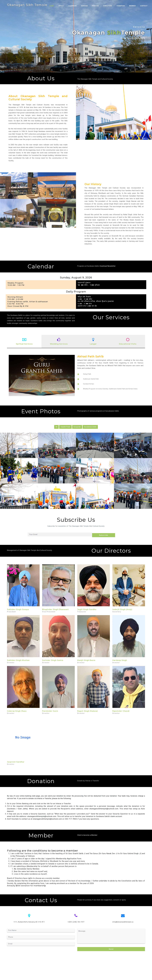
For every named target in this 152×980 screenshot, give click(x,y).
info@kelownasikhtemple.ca (123, 921)
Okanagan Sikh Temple (29, 5)
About (64, 6)
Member (136, 6)
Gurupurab (77, 427)
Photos (99, 6)
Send (111, 948)
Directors (111, 6)
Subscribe (105, 535)
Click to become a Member (87, 835)
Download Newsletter (108, 266)
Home (56, 6)
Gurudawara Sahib (90, 427)
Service (88, 6)
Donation (124, 6)
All (56, 427)
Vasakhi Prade (65, 427)
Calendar (76, 6)
